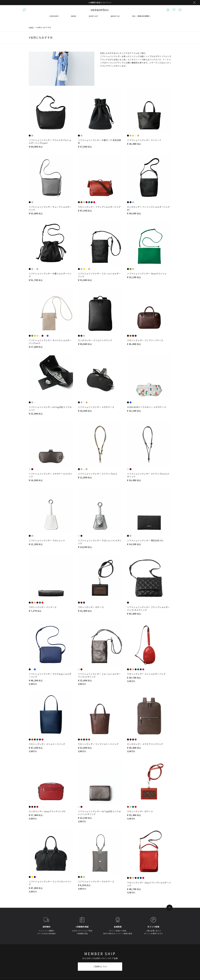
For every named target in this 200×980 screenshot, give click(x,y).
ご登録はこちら (100, 966)
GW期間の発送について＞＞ (100, 2)
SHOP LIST (93, 16)
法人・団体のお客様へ (141, 16)
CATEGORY (54, 16)
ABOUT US (115, 16)
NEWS (74, 16)
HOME (31, 27)
